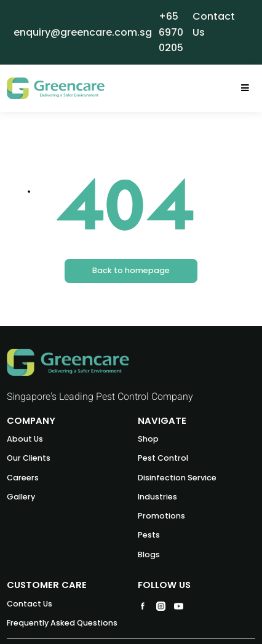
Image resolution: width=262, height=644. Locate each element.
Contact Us (30, 604)
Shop (148, 439)
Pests (149, 535)
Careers (23, 478)
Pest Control (163, 458)
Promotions (161, 516)
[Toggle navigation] (245, 88)
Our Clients (29, 458)
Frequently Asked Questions (62, 623)
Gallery (21, 497)
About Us (25, 439)
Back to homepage (131, 270)
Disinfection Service (177, 478)
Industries (157, 497)
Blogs (149, 555)
